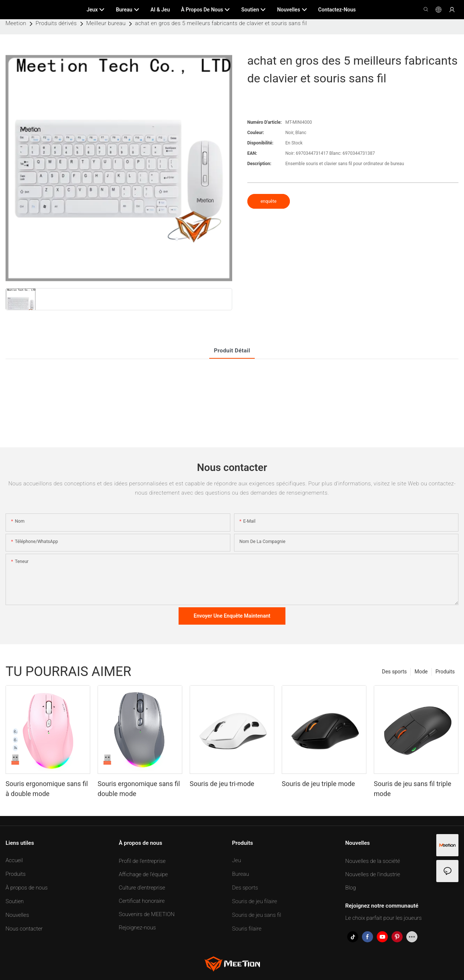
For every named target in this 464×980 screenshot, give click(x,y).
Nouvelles (17, 915)
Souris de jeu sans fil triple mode (413, 789)
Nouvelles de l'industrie (373, 874)
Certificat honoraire (142, 901)
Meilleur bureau (106, 23)
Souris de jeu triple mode (318, 784)
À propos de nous (27, 888)
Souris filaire (247, 929)
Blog (351, 888)
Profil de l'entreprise (142, 861)
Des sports (394, 672)
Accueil (14, 860)
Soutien (15, 901)
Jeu (237, 860)
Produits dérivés (56, 23)
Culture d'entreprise (142, 888)
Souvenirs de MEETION (147, 914)
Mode (421, 672)
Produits (445, 672)
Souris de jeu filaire (255, 901)
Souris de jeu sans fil (257, 915)
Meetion (16, 23)
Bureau (241, 874)
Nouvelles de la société (373, 861)
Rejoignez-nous (137, 928)
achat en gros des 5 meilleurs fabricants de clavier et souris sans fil (221, 23)
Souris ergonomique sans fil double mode (139, 789)
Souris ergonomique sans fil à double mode (47, 789)
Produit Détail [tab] (232, 351)
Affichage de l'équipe (143, 874)
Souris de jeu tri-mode (222, 784)
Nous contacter (24, 929)
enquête (269, 201)
